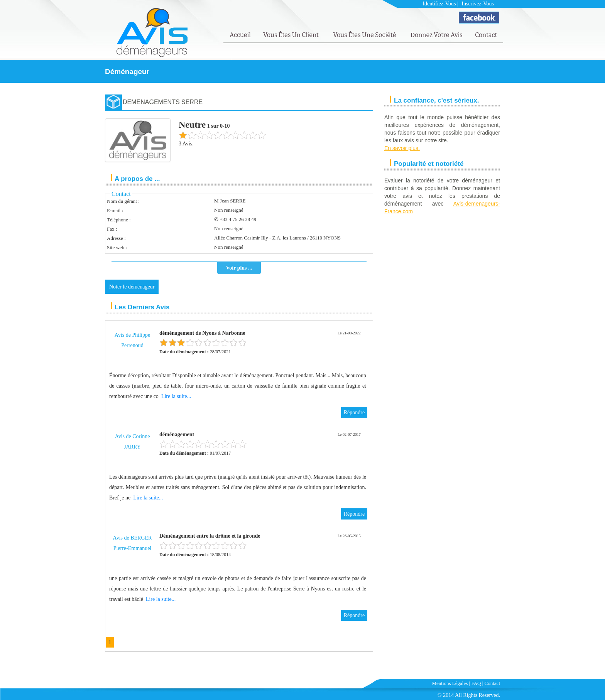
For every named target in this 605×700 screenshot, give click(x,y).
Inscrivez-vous (478, 4)
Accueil (240, 35)
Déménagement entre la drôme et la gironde (210, 536)
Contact (486, 35)
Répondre (354, 412)
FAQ (476, 683)
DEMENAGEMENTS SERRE (163, 102)
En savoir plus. (402, 148)
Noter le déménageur (132, 287)
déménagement (177, 434)
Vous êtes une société (365, 35)
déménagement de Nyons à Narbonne (202, 333)
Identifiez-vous (439, 4)
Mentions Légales (450, 683)
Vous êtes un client (292, 35)
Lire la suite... (176, 396)
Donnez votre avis (437, 35)
